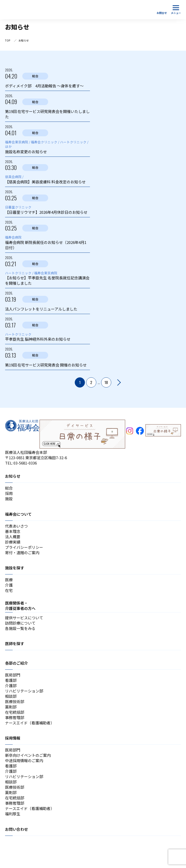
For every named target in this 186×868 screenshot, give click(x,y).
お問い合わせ (16, 829)
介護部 (11, 686)
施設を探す (15, 568)
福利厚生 (13, 814)
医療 (9, 580)
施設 (9, 499)
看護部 (11, 680)
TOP (8, 40)
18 (106, 382)
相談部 (11, 696)
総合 (9, 488)
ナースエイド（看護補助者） (30, 723)
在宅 (9, 590)
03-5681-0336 (25, 463)
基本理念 (13, 531)
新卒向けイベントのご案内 (28, 755)
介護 (9, 585)
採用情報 (13, 738)
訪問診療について (20, 623)
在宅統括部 (15, 712)
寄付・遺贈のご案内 (22, 553)
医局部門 (13, 675)
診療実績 (13, 542)
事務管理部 (15, 717)
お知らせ (13, 476)
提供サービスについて (24, 618)
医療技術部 (15, 701)
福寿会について (18, 514)
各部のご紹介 (16, 663)
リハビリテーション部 (24, 691)
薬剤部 (11, 707)
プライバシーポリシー (24, 547)
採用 (9, 493)
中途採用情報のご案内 (24, 760)
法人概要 (13, 537)
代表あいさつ (16, 526)
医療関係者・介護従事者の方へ (20, 606)
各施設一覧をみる (20, 628)
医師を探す (15, 643)
